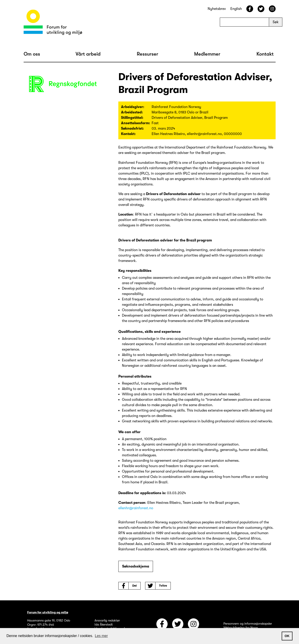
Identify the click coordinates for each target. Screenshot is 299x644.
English (236, 9)
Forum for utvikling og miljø (48, 612)
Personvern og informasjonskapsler (248, 624)
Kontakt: (128, 134)
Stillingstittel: (132, 118)
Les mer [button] (101, 636)
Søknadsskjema (136, 566)
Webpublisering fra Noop (241, 628)
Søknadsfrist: (132, 128)
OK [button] (287, 636)
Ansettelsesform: (136, 123)
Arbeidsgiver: (133, 107)
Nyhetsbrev (217, 9)
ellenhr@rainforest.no (136, 508)
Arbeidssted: (132, 112)
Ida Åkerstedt (104, 624)
